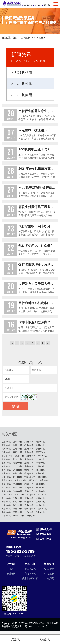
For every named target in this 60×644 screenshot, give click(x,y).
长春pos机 (6, 470)
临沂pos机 (17, 477)
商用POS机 (30, 574)
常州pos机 (40, 463)
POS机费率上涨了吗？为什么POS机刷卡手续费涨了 (37, 149)
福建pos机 (17, 501)
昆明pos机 (40, 445)
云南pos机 (6, 505)
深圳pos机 (19, 456)
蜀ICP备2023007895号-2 (37, 626)
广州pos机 (29, 442)
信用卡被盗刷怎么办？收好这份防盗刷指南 (37, 322)
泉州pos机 (6, 463)
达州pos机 (40, 491)
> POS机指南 (22, 72)
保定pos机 (44, 480)
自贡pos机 (29, 491)
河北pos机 (42, 494)
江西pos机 (29, 512)
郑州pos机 (6, 452)
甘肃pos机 (6, 516)
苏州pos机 (31, 456)
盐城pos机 (29, 473)
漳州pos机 (40, 505)
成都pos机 (6, 442)
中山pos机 (17, 484)
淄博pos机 (42, 509)
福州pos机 (29, 445)
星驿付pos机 (32, 516)
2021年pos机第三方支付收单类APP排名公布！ (37, 168)
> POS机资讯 (22, 84)
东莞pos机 (29, 463)
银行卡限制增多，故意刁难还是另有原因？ (37, 264)
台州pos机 (6, 477)
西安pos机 (17, 452)
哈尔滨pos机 (20, 480)
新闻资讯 (26, 38)
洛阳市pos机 (30, 477)
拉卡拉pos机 (18, 516)
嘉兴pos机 (40, 473)
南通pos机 (17, 463)
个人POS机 (30, 569)
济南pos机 (40, 459)
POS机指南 (49, 569)
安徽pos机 (29, 501)
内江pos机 (6, 487)
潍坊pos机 (29, 470)
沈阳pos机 (40, 466)
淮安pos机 (17, 509)
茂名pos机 (40, 512)
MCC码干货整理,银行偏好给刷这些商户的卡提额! (37, 188)
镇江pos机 (17, 505)
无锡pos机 (6, 459)
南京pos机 (6, 445)
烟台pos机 (6, 466)
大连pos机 (17, 466)
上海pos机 (17, 442)
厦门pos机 (17, 470)
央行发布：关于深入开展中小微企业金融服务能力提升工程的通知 (37, 284)
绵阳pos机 (29, 484)
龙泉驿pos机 (7, 494)
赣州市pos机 (30, 509)
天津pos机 (29, 452)
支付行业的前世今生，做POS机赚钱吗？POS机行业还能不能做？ (37, 111)
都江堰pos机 (7, 456)
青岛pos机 (42, 456)
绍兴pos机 (40, 470)
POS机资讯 (40, 38)
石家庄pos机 (41, 452)
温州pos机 (29, 466)
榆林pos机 (42, 477)
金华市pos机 (7, 480)
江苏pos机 (19, 494)
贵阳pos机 (33, 480)
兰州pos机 (17, 449)
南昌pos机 (17, 473)
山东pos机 (29, 498)
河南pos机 (40, 498)
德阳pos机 (40, 484)
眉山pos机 (40, 487)
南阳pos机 (6, 484)
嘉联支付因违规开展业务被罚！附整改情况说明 (37, 207)
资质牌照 (11, 574)
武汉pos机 (6, 449)
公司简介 (11, 569)
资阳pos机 (6, 491)
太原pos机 (6, 509)
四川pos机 (31, 494)
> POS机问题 (22, 95)
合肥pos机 (40, 449)
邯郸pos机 (6, 512)
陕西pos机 (40, 501)
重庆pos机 (29, 449)
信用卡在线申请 (30, 578)
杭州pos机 (17, 445)
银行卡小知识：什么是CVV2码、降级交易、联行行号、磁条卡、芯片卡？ (37, 245)
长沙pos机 (17, 459)
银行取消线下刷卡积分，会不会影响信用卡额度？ (37, 226)
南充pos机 (17, 487)
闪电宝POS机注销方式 (34, 130)
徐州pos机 (29, 505)
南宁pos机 (40, 442)
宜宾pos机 (29, 487)
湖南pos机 (6, 501)
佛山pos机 (29, 459)
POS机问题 (49, 578)
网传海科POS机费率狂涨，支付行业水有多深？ (37, 303)
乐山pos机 (17, 491)
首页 (15, 38)
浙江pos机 (6, 498)
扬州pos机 (6, 473)
